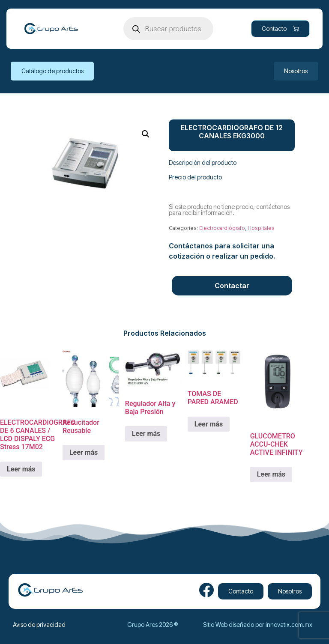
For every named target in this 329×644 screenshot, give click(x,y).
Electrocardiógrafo (222, 228)
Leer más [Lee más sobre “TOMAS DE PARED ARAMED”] (209, 424)
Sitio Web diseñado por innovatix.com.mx (258, 625)
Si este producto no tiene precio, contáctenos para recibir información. (229, 210)
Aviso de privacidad (39, 625)
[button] (146, 134)
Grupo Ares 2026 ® (153, 625)
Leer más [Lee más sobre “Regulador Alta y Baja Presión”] (146, 434)
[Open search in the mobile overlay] (168, 29)
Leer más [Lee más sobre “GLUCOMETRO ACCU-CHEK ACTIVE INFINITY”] (271, 474)
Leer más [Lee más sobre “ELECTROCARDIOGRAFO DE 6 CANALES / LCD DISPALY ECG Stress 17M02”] (21, 469)
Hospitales (261, 228)
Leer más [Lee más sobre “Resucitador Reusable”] (84, 452)
